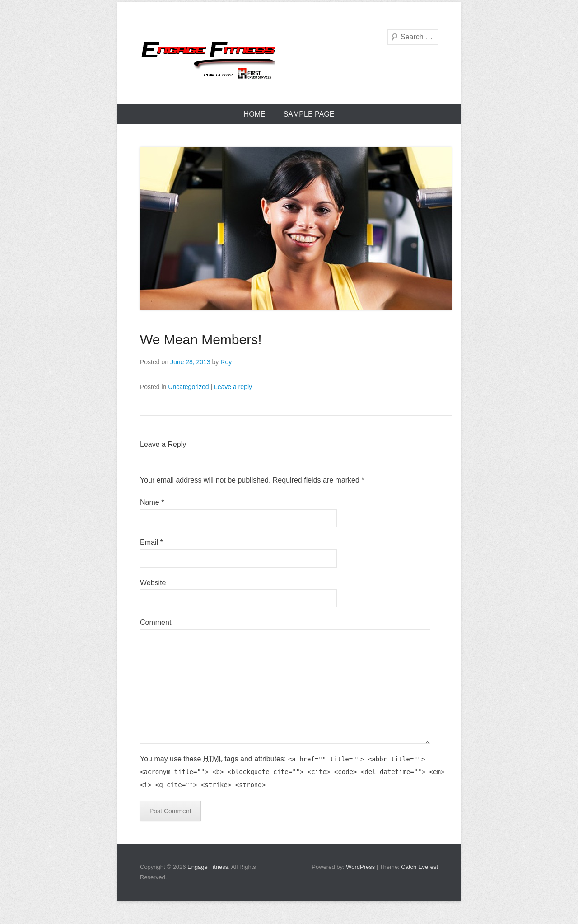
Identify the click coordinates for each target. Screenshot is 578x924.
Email (151, 542)
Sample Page (309, 114)
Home (255, 114)
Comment (156, 622)
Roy (226, 362)
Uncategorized (188, 387)
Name (152, 502)
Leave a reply (233, 387)
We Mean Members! (201, 340)
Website (153, 583)
